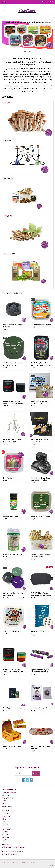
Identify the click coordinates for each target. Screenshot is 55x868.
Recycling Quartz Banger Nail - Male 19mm (13, 441)
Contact (4, 801)
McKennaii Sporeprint (39, 708)
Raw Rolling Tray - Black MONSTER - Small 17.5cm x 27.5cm (41, 364)
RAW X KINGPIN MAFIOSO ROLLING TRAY (40, 441)
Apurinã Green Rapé (11, 516)
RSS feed (5, 824)
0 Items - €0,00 (48, 2)
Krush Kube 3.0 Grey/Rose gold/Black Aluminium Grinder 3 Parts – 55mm (40, 479)
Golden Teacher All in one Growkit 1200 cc (40, 556)
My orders (5, 835)
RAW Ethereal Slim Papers (13, 746)
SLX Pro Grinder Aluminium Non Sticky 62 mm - (13, 364)
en (5, 2)
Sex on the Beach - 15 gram (41, 325)
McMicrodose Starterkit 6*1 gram (41, 632)
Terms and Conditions (9, 793)
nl (2, 2)
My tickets (5, 837)
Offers (4, 819)
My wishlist (5, 840)
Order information (8, 798)
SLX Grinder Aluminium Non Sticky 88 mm (14, 594)
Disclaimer (5, 795)
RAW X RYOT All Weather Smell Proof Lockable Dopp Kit (41, 594)
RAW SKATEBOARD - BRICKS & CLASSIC (41, 747)
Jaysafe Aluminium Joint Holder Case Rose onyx (40, 671)
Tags (3, 822)
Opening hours (7, 806)
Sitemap (4, 803)
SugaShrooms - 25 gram (12, 631)
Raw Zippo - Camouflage (12, 708)
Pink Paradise (8, 478)
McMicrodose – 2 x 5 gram (41, 516)
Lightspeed (31, 862)
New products (6, 816)
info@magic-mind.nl (11, 854)
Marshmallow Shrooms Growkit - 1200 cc (39, 402)
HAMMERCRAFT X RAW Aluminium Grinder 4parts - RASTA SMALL (14, 671)
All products (6, 814)
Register (4, 832)
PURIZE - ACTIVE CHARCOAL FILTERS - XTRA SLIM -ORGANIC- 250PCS (13, 556)
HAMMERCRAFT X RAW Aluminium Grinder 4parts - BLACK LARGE (14, 402)
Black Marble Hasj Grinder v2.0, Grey (13, 326)
